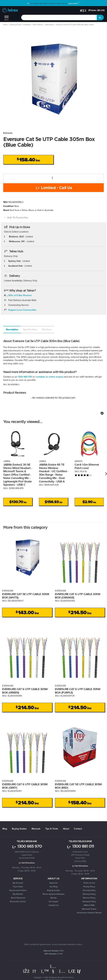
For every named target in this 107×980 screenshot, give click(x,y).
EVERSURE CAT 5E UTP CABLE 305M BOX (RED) (78, 786)
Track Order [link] (18, 887)
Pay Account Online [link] (18, 890)
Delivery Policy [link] (89, 894)
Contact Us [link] (54, 905)
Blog (5, 829)
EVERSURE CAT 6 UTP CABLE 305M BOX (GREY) (25, 786)
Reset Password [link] (18, 898)
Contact (78, 829)
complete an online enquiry (49, 377)
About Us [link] (53, 883)
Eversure (8, 133)
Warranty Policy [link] (89, 901)
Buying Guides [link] (54, 890)
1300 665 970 (25, 377)
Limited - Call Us (53, 188)
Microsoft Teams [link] (89, 909)
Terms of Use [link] (89, 883)
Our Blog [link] (54, 887)
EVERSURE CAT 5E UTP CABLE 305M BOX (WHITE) (26, 596)
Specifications (30, 329)
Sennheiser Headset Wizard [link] (89, 913)
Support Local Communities (22, 310)
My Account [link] (18, 883)
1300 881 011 (80, 846)
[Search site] (100, 17)
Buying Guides (19, 829)
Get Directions (27, 863)
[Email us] (80, 971)
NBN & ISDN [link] (89, 905)
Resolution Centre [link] (18, 901)
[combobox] (59, 17)
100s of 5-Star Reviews (20, 295)
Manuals (36, 829)
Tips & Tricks (52, 829)
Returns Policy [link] (89, 898)
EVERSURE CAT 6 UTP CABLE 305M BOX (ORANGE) (78, 596)
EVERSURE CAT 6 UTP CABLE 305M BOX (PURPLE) (78, 691)
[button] (16, 217)
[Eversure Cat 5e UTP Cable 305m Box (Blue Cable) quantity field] (53, 178)
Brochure (47, 329)
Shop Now (74, 3)
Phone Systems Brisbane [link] (53, 894)
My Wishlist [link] (18, 894)
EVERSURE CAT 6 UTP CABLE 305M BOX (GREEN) (25, 691)
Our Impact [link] (53, 901)
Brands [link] (54, 898)
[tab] (12, 330)
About (66, 829)
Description (12, 329)
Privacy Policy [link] (89, 887)
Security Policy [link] (89, 890)
